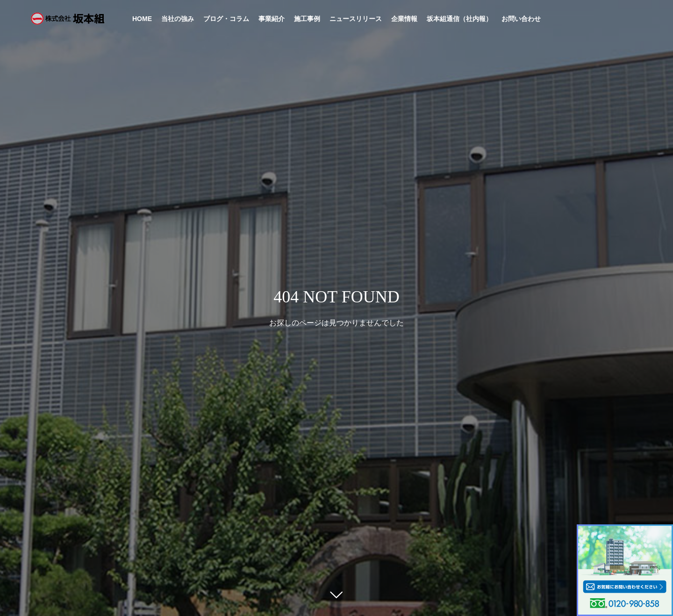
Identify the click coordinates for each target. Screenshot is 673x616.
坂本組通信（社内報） (459, 19)
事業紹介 (272, 19)
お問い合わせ (521, 19)
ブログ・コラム (226, 19)
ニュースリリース (356, 19)
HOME (142, 19)
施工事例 (307, 19)
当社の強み (178, 19)
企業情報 (404, 19)
